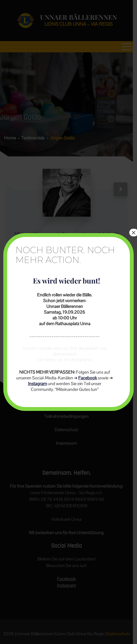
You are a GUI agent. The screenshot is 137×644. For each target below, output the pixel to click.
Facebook (88, 378)
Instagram (37, 384)
